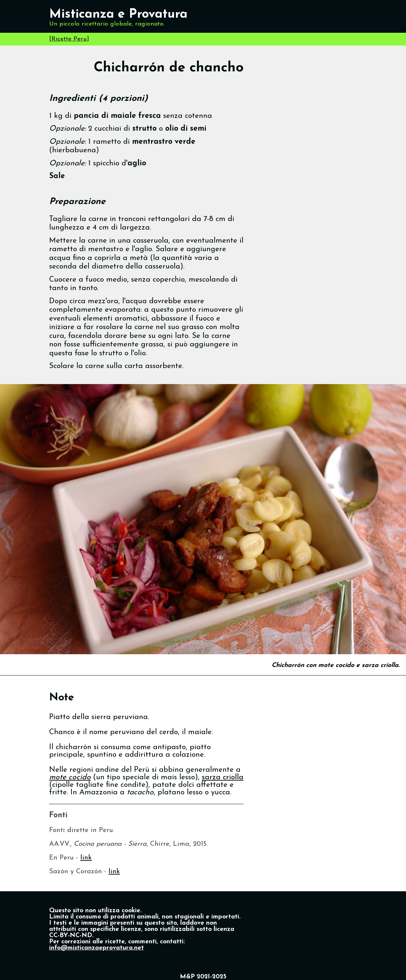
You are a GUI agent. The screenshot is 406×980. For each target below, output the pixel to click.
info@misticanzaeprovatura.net (97, 948)
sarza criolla (223, 777)
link (86, 858)
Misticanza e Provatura (118, 15)
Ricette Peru (69, 39)
